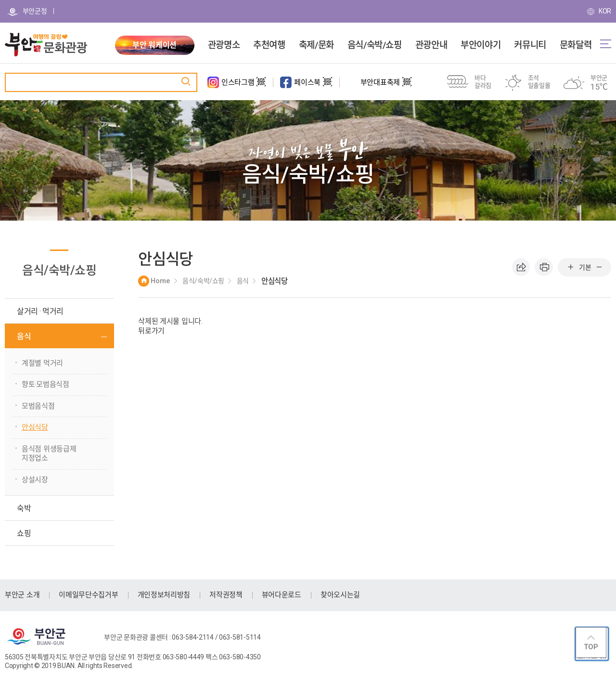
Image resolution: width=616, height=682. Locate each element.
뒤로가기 (151, 331)
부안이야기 (481, 45)
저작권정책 (226, 595)
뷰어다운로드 (282, 595)
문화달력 (576, 45)
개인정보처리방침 (164, 595)
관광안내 (431, 45)
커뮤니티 (530, 45)
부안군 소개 (22, 595)
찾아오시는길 (340, 595)
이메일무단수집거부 (88, 595)
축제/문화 (316, 45)
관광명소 (224, 45)
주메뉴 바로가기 (0, 0)
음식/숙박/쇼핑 (375, 45)
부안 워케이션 (154, 45)
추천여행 (269, 45)
